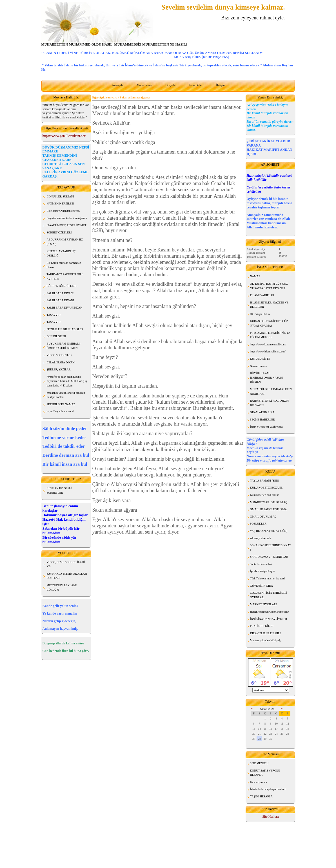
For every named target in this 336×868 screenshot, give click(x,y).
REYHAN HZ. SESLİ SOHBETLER (59, 490)
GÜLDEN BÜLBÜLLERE (62, 286)
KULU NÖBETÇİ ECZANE (266, 488)
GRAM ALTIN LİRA (262, 412)
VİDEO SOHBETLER (60, 355)
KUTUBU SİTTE (260, 359)
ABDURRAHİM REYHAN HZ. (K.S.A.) (65, 242)
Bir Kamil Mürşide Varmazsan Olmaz (64, 265)
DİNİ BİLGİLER (56, 336)
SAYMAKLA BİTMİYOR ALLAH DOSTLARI (67, 576)
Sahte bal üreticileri (261, 564)
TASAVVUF (54, 315)
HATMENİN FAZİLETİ (61, 203)
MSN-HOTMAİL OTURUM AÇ (269, 502)
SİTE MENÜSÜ (259, 763)
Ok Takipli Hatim (260, 314)
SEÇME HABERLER (263, 420)
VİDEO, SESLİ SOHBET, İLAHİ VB (66, 564)
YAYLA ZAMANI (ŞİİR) (265, 481)
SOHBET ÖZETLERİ (59, 232)
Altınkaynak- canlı (261, 538)
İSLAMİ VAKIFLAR (262, 295)
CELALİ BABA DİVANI (61, 362)
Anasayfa (118, 85)
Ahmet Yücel (145, 85)
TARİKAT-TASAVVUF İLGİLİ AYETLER (65, 277)
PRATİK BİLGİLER (262, 626)
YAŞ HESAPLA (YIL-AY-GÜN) (269, 531)
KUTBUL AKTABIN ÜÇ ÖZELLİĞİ (61, 254)
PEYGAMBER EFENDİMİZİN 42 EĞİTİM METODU (270, 335)
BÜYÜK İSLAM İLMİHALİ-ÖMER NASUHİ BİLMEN (267, 377)
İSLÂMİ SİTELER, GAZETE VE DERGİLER (269, 305)
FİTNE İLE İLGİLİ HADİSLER (65, 329)
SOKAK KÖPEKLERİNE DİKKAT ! (271, 547)
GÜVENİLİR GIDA (262, 586)
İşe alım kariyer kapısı (263, 571)
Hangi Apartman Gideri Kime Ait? (270, 612)
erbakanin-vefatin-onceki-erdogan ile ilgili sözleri (66, 395)
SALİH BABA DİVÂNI (60, 300)
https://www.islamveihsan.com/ (268, 351)
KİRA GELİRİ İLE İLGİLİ (265, 633)
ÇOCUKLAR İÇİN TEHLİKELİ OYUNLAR (269, 595)
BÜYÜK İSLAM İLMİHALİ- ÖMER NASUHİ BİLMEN (64, 346)
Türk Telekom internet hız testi (268, 578)
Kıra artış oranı (259, 782)
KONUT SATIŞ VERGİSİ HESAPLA (265, 773)
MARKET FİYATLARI (263, 604)
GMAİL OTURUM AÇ (263, 517)
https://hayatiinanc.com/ (60, 411)
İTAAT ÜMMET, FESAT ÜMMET (67, 225)
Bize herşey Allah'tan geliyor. (63, 211)
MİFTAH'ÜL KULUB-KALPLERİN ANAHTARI (271, 391)
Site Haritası (271, 817)
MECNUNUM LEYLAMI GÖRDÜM (62, 587)
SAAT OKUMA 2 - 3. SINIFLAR (269, 557)
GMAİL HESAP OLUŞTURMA (269, 509)
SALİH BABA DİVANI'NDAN (65, 308)
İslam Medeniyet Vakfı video (266, 427)
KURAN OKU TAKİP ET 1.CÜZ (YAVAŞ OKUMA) (269, 323)
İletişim (221, 85)
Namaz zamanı (259, 366)
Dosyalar (171, 85)
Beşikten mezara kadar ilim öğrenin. (67, 218)
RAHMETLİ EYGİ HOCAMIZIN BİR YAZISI (270, 403)
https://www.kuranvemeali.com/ (268, 344)
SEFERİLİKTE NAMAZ (61, 404)
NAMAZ (255, 276)
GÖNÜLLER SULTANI (60, 196)
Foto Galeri (196, 85)
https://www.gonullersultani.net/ (64, 136)
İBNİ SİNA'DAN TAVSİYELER (269, 619)
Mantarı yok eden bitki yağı (266, 640)
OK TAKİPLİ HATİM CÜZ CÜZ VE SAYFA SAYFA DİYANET (269, 286)
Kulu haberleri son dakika (265, 495)
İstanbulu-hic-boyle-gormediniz (268, 789)
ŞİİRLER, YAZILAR (59, 369)
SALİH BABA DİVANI (60, 293)
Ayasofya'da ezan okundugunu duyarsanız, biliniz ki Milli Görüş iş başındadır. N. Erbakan (67, 381)
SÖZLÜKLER (258, 524)
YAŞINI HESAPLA (261, 796)
